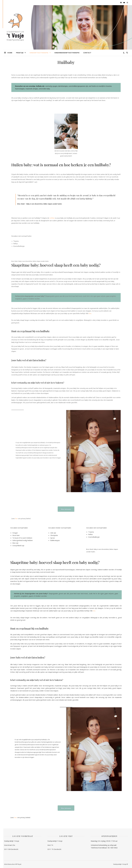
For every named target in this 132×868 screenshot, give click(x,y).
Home (10, 53)
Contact (87, 53)
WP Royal (18, 864)
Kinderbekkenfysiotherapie (67, 53)
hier (90, 314)
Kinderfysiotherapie (39, 53)
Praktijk (20, 53)
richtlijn (52, 218)
